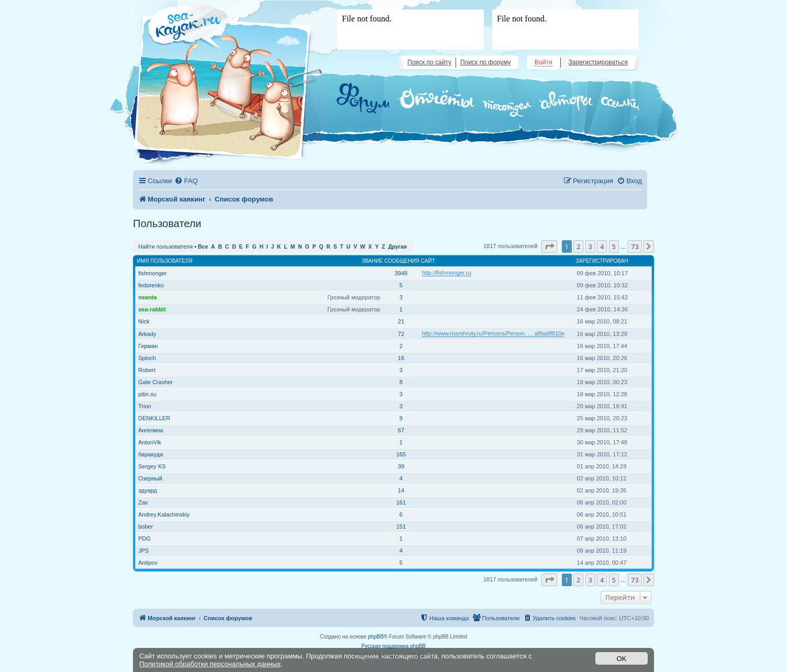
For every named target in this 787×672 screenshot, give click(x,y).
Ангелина (151, 430)
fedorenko (151, 285)
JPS (143, 551)
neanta (147, 297)
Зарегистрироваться (598, 62)
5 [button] (614, 247)
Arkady (147, 334)
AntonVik (150, 442)
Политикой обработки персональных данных (210, 664)
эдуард (148, 490)
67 (401, 430)
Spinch (147, 358)
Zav (143, 502)
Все (203, 247)
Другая (397, 247)
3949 (401, 273)
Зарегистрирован (602, 261)
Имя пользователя (165, 261)
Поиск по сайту (429, 62)
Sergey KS (152, 466)
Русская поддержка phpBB (393, 646)
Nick (144, 321)
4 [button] (602, 247)
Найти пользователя (165, 247)
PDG (145, 539)
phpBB (376, 637)
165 (401, 454)
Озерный (150, 478)
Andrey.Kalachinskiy (164, 514)
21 (401, 321)
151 (401, 527)
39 (401, 466)
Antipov (148, 563)
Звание (372, 261)
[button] (549, 247)
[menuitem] (186, 181)
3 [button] (590, 247)
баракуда (151, 454)
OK (622, 659)
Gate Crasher (156, 382)
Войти (544, 62)
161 (401, 502)
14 (401, 490)
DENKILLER (154, 418)
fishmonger (152, 273)
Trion (145, 406)
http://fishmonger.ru (447, 273)
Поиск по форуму (485, 62)
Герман (148, 346)
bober (146, 527)
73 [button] (635, 247)
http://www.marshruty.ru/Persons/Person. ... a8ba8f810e (494, 333)
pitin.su (147, 394)
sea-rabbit (152, 309)
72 (401, 334)
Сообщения (402, 261)
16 (401, 358)
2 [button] (578, 247)
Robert (147, 370)
